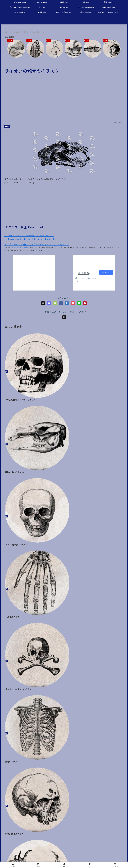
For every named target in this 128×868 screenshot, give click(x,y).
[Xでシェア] (43, 303)
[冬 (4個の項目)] (107, 674)
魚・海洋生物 (12, 617)
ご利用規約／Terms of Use (15, 567)
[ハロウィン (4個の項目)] (92, 674)
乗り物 (11, 629)
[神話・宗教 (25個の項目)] (64, 670)
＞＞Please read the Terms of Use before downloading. (31, 239)
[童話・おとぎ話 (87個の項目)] (11, 670)
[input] (64, 579)
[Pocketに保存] (73, 303)
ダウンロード (106, 272)
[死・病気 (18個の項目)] (110, 670)
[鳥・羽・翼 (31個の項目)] (50, 670)
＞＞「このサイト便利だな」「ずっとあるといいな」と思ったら (37, 245)
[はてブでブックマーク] (67, 303)
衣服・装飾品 (11, 646)
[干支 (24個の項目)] (89, 670)
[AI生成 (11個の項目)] (30, 674)
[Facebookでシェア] (61, 303)
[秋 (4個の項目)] (119, 674)
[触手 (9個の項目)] (45, 674)
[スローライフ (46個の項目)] (35, 670)
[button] (123, 579)
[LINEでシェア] (79, 303)
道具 (7, 642)
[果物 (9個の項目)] (58, 674)
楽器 (9, 650)
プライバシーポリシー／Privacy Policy (21, 572)
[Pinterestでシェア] (85, 303)
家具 (8, 638)
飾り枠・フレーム (13, 654)
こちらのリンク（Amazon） (20, 248)
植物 (7, 625)
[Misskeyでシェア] (55, 303)
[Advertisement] (64, 101)
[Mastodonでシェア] (49, 303)
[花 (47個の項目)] (24, 670)
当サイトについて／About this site (18, 563)
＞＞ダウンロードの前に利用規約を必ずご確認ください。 (29, 236)
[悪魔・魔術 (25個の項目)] (78, 670)
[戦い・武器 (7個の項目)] (74, 674)
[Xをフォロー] (64, 317)
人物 (8, 600)
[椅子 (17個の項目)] (121, 670)
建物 (9, 634)
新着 (9, 596)
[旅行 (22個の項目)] (99, 670)
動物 (8, 613)
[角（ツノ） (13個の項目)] (12, 674)
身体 (7, 604)
